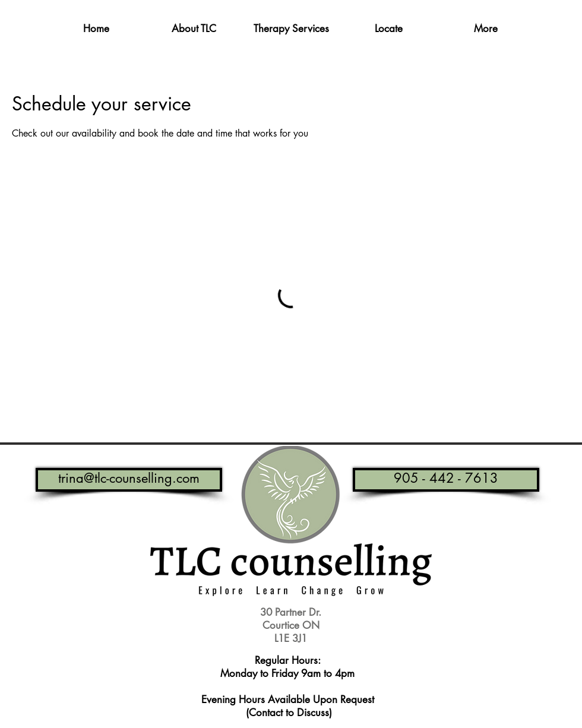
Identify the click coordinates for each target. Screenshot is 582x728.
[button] (194, 29)
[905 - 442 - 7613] (446, 480)
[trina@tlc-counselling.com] (129, 480)
